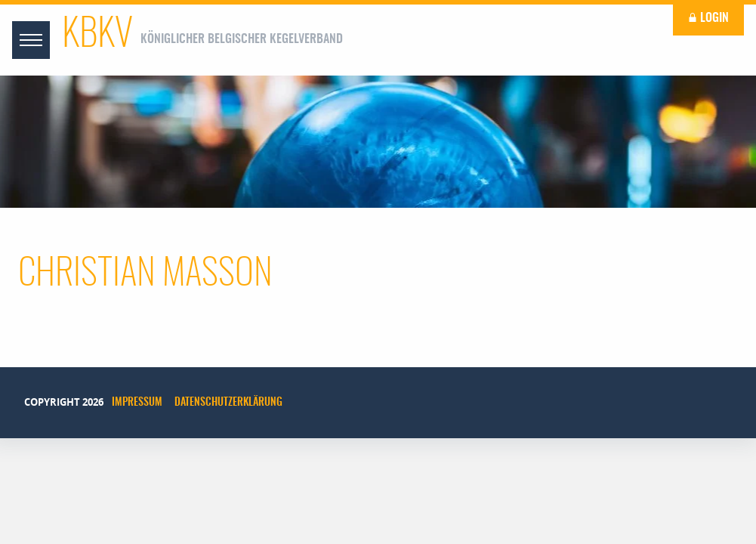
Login (708, 18)
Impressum (137, 403)
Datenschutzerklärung (228, 403)
